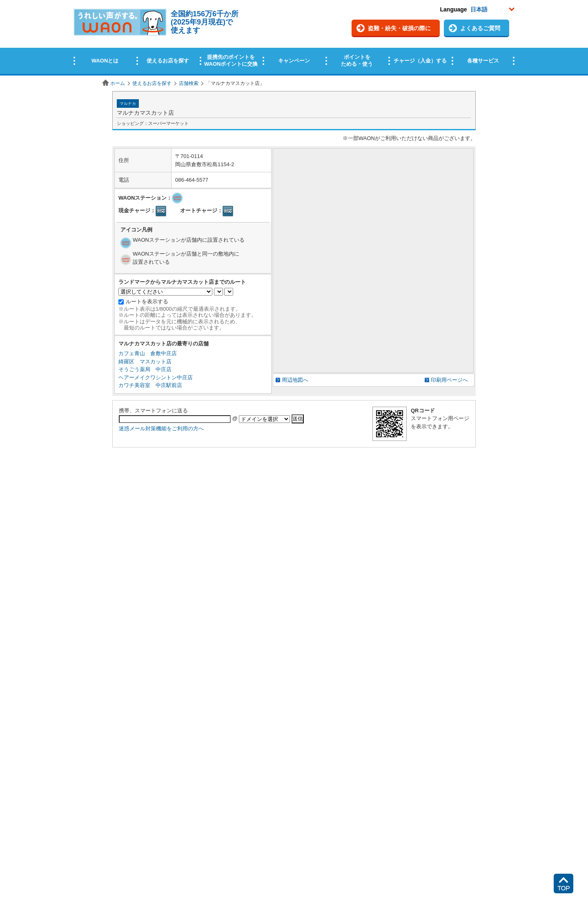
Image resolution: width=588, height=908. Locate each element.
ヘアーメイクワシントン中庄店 (156, 377)
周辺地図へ (295, 380)
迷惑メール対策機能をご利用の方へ (161, 428)
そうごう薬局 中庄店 (145, 369)
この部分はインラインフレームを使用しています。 (294, 38)
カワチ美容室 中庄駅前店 (150, 385)
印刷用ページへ (449, 380)
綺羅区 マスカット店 (145, 362)
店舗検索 (189, 83)
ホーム (118, 83)
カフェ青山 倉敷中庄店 (148, 353)
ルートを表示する (147, 302)
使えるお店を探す (152, 83)
